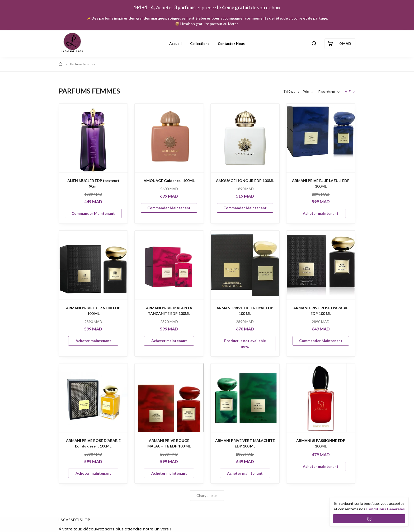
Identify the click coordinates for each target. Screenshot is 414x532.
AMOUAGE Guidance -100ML (169, 181)
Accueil (175, 44)
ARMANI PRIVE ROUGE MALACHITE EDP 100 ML (169, 443)
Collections (200, 44)
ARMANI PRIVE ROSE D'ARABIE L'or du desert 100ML (93, 443)
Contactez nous (231, 44)
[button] (314, 44)
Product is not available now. (245, 343)
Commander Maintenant (93, 213)
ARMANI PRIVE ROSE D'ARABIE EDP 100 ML (321, 311)
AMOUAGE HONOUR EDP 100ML (245, 181)
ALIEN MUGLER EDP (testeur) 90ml (93, 183)
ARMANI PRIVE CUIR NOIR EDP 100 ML (93, 311)
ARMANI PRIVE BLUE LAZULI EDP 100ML (321, 183)
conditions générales (385, 509)
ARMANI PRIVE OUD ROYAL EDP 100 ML (245, 311)
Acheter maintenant (321, 213)
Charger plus (207, 495)
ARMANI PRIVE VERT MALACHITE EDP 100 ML (245, 443)
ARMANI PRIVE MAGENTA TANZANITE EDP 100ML (169, 311)
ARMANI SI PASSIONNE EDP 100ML (321, 443)
